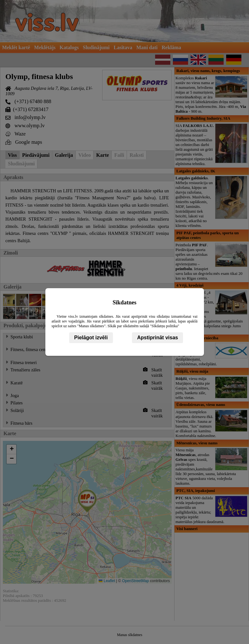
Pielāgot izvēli (91, 338)
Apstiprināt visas (157, 338)
